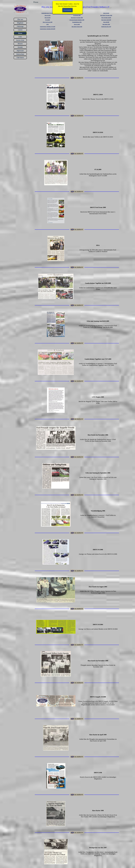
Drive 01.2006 (77, 24)
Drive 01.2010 (48, 15)
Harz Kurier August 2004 (77, 27)
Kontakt (20, 47)
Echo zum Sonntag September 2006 (77, 20)
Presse (20, 33)
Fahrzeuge (20, 26)
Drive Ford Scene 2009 (48, 22)
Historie (20, 44)
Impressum (20, 51)
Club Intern (20, 58)
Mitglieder (20, 23)
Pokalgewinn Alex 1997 (106, 27)
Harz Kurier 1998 (106, 24)
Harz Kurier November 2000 (106, 15)
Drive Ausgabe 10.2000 (106, 18)
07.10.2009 (48, 20)
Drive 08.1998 (106, 22)
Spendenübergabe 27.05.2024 (48, 13)
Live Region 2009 (77, 15)
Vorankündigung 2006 (77, 22)
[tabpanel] (48, 21)
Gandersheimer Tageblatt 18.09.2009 (48, 29)
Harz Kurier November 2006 (77, 18)
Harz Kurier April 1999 (106, 20)
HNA (48, 24)
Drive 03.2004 (106, 13)
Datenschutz (20, 54)
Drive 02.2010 (48, 18)
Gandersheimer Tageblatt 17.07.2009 (48, 27)
